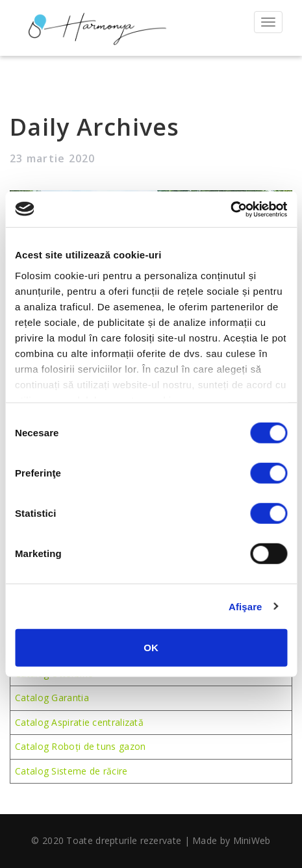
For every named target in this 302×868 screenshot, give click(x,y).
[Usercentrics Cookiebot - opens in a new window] (230, 209)
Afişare (245, 606)
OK (151, 648)
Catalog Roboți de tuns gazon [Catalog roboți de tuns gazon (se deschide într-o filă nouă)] (80, 746)
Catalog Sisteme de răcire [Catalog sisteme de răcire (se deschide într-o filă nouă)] (71, 771)
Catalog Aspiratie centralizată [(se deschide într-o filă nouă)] (79, 722)
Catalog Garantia (52, 698)
